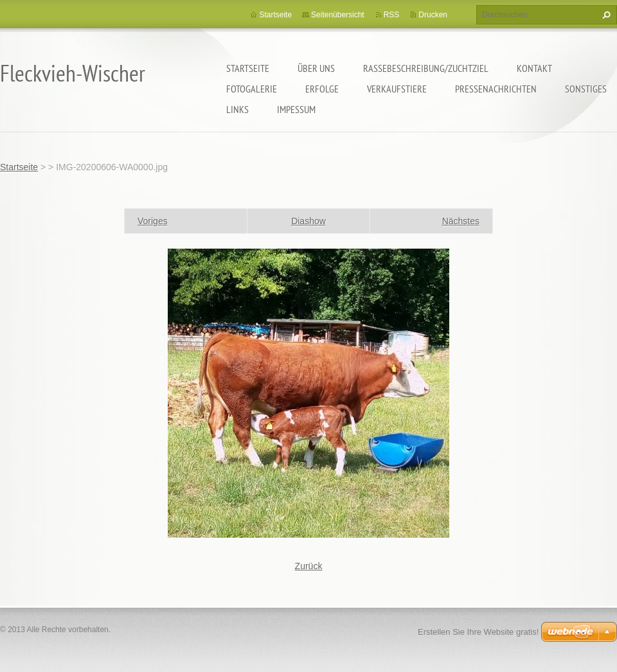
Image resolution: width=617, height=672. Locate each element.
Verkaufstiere (397, 89)
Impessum (296, 109)
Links (237, 109)
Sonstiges (586, 89)
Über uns (316, 68)
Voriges (153, 221)
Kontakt (534, 68)
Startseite (248, 68)
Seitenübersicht (338, 15)
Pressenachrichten (496, 89)
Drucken (433, 15)
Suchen (605, 15)
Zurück (309, 566)
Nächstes (461, 221)
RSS (392, 15)
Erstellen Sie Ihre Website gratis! (478, 632)
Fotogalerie (252, 89)
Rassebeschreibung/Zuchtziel (426, 68)
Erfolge (322, 89)
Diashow (308, 221)
